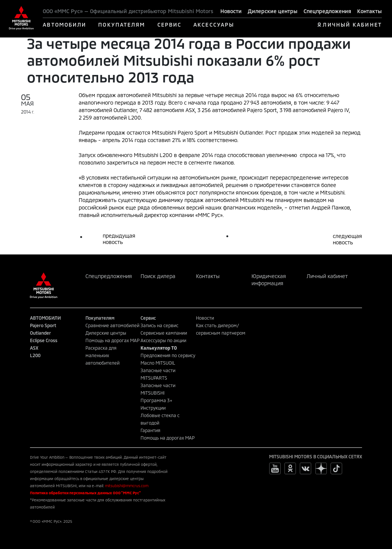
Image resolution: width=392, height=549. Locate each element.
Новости (231, 11)
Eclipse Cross (44, 340)
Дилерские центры (273, 11)
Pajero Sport (43, 325)
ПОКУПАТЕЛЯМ (122, 25)
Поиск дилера (158, 276)
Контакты (370, 11)
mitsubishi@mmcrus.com (127, 486)
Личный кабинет (327, 276)
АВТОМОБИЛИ (64, 25)
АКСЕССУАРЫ (214, 25)
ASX (34, 348)
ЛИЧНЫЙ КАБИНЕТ (352, 25)
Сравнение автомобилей (112, 325)
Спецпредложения (327, 11)
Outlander (40, 333)
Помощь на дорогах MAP (112, 340)
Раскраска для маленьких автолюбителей (102, 355)
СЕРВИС (170, 25)
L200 (35, 355)
